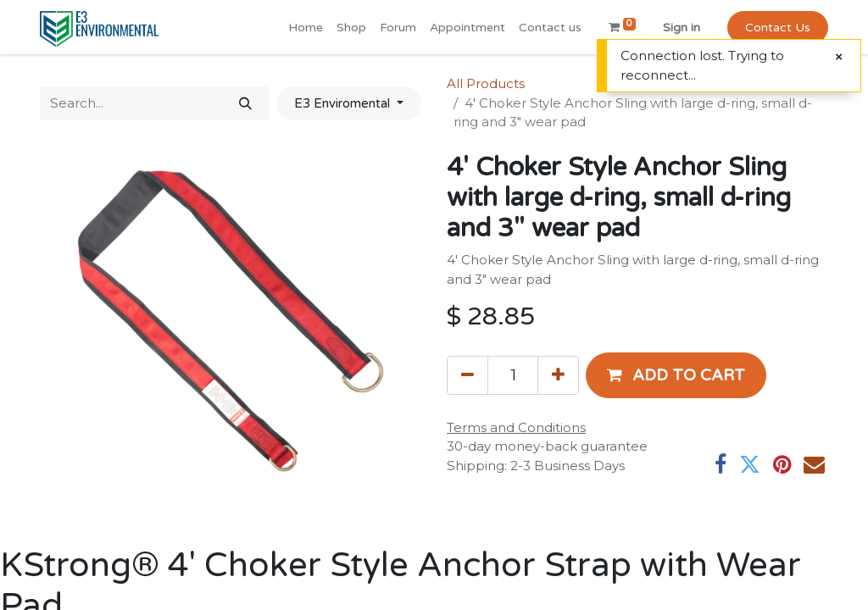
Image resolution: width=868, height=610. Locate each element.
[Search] (245, 104)
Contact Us (778, 28)
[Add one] (558, 375)
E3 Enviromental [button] (344, 103)
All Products (486, 83)
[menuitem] (306, 28)
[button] (676, 375)
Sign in (682, 28)
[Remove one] (467, 375)
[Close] (839, 57)
